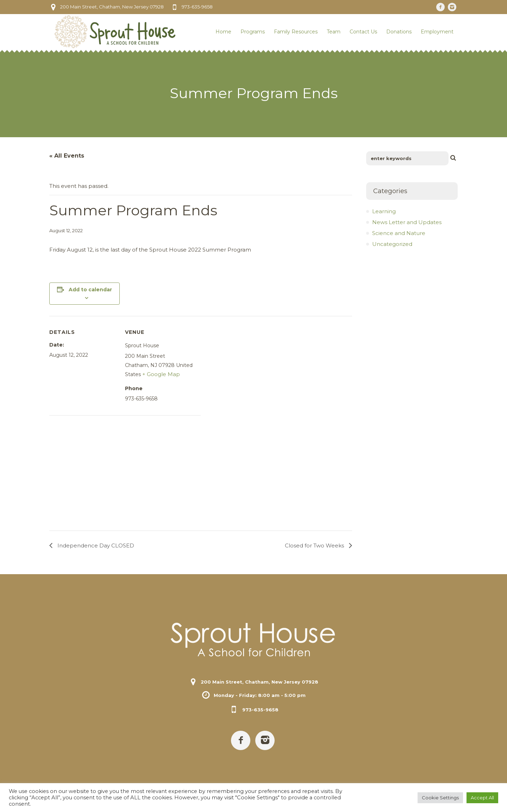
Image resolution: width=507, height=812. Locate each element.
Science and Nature (399, 233)
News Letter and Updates (407, 222)
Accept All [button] (482, 798)
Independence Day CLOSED (95, 545)
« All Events (67, 156)
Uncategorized (392, 244)
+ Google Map (161, 374)
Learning (384, 211)
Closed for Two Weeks (315, 545)
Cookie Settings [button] (440, 798)
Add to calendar (90, 290)
